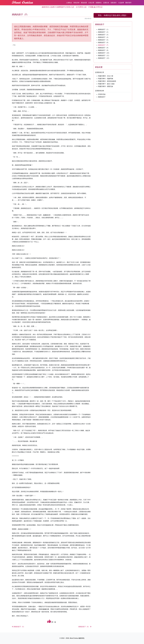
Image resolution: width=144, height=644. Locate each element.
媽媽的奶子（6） (104, 42)
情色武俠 (76, 3)
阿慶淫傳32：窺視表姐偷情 (107, 81)
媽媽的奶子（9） (104, 50)
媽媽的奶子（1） (104, 29)
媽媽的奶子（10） (104, 53)
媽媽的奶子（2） (104, 32)
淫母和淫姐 (102, 94)
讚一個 (52, 621)
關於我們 (128, 3)
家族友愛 (84, 3)
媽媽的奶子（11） (104, 56)
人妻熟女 (69, 3)
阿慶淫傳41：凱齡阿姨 (106, 79)
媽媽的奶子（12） (104, 58)
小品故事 (121, 3)
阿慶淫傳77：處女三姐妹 (106, 84)
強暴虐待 (114, 3)
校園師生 (99, 3)
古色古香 (91, 3)
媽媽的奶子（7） (104, 45)
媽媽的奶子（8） (104, 48)
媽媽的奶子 (102, 97)
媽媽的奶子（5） (104, 40)
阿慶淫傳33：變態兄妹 (106, 86)
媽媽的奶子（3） (104, 35)
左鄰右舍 (106, 3)
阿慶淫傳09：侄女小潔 (106, 76)
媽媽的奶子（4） (104, 37)
